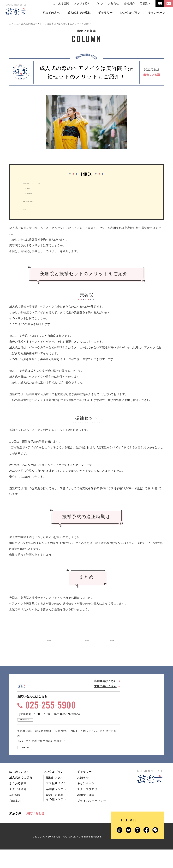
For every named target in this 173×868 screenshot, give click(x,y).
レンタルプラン (53, 790)
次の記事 (116, 641)
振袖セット (35, 193)
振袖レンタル (55, 796)
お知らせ (114, 3)
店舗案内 (145, 3)
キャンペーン (86, 802)
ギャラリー (84, 790)
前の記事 (56, 641)
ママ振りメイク (56, 802)
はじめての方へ (19, 790)
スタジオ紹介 (82, 3)
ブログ (99, 3)
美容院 (32, 188)
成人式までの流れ (21, 796)
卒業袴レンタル (56, 808)
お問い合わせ (35, 832)
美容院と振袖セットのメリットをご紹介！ (50, 183)
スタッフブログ (87, 808)
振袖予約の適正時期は (37, 201)
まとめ (27, 209)
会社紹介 (129, 3)
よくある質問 (61, 3)
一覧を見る (87, 641)
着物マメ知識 (152, 75)
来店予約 (15, 832)
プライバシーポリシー (92, 819)
